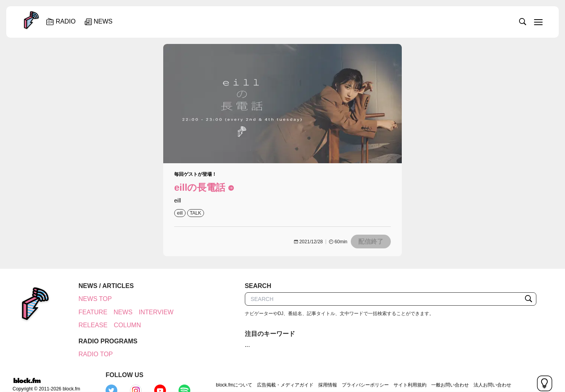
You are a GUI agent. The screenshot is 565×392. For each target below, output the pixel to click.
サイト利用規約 (355, 370)
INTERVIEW (152, 312)
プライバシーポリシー (310, 370)
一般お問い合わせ (395, 370)
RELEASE (89, 325)
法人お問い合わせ (437, 370)
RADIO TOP (91, 354)
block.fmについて (179, 370)
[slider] (309, 21)
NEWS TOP (91, 299)
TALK (196, 213)
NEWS (119, 312)
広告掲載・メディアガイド (230, 370)
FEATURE (88, 312)
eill (180, 213)
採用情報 (272, 370)
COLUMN (123, 325)
